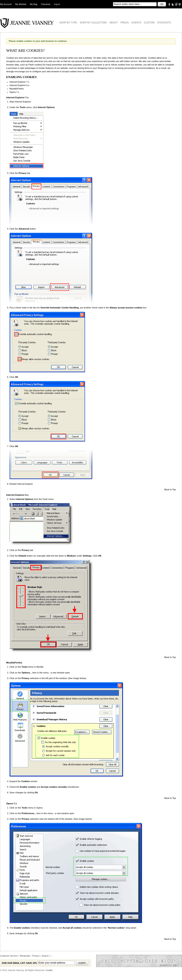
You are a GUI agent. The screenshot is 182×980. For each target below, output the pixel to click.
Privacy (36, 956)
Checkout (46, 4)
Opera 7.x (14, 92)
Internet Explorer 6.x (19, 85)
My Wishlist (21, 4)
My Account (6, 4)
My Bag (34, 4)
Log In (57, 4)
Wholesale (25, 956)
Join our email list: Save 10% (19, 963)
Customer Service (9, 956)
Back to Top (170, 489)
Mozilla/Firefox (17, 89)
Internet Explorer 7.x (19, 82)
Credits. (49, 970)
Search (45, 956)
